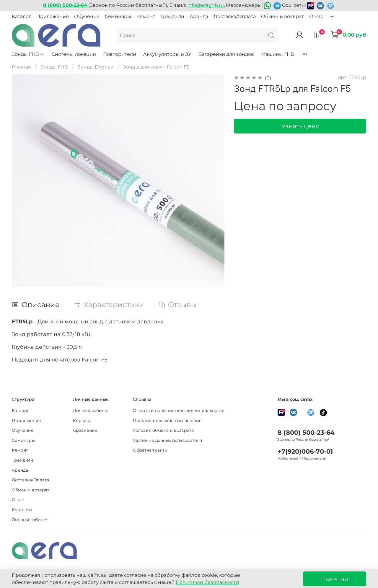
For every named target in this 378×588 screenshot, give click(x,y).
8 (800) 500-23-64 (306, 433)
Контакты (22, 510)
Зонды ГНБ (28, 54)
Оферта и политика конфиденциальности (179, 411)
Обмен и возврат (282, 16)
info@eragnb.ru (206, 5)
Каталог (21, 16)
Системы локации (74, 54)
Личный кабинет (30, 520)
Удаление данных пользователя (167, 440)
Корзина (82, 421)
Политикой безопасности (207, 582)
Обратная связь (150, 450)
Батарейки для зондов (226, 54)
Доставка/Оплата (235, 16)
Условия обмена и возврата (163, 430)
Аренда (199, 16)
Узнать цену (300, 126)
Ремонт (146, 16)
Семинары (118, 16)
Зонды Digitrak (96, 67)
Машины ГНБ (278, 54)
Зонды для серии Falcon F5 (156, 67)
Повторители (120, 54)
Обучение (87, 16)
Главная (21, 67)
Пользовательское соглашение (167, 421)
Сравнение (85, 430)
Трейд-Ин (172, 16)
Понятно (335, 579)
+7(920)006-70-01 (305, 451)
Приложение (53, 16)
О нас (316, 16)
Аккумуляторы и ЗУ (167, 54)
